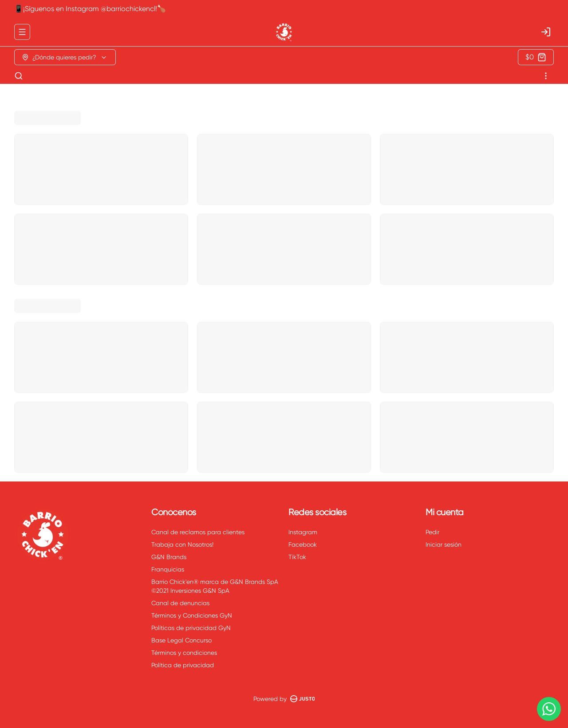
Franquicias (168, 569)
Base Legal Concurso (181, 640)
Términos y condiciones (184, 653)
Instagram (303, 532)
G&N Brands (169, 557)
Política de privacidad (183, 665)
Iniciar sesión (444, 544)
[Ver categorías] (546, 76)
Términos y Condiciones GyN (192, 615)
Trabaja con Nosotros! (182, 544)
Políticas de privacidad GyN (191, 628)
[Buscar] (19, 76)
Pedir (432, 532)
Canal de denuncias (180, 603)
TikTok (297, 557)
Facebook (303, 544)
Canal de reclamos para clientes (198, 532)
